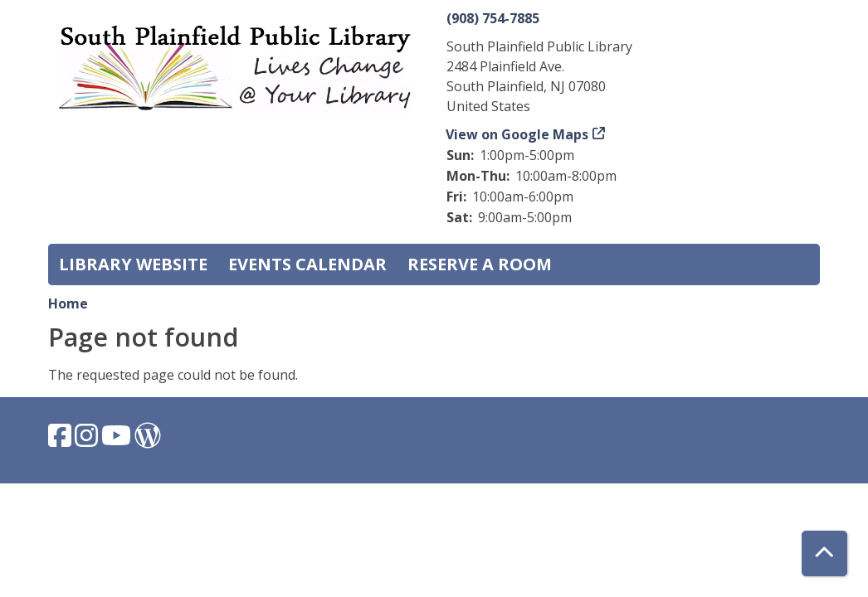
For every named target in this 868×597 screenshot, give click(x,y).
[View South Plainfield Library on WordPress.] (148, 440)
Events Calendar (307, 264)
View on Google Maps (517, 134)
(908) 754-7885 (493, 18)
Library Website (133, 264)
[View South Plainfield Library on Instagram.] (88, 440)
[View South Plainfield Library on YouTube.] (118, 440)
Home (68, 303)
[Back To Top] (824, 553)
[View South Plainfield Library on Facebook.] (61, 440)
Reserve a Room (480, 264)
